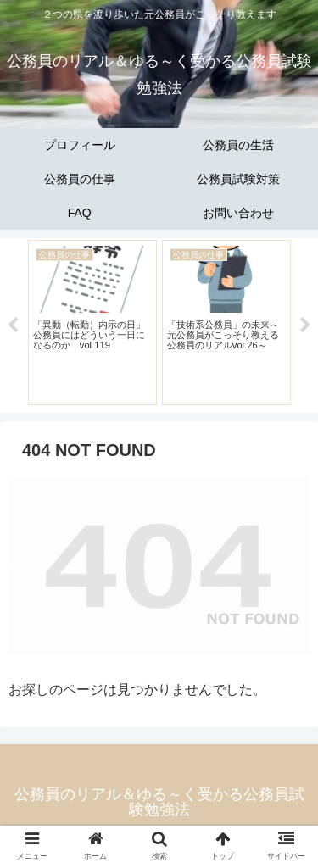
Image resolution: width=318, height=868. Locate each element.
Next (305, 325)
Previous (13, 325)
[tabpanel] (92, 323)
